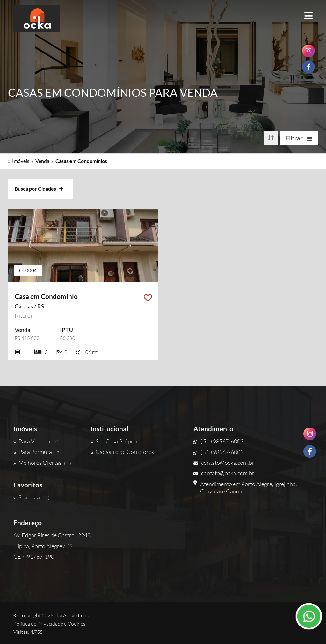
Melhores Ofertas (42, 463)
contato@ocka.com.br (224, 463)
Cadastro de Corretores (122, 452)
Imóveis (21, 161)
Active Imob (76, 615)
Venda (42, 161)
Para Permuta (37, 452)
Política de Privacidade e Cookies (49, 624)
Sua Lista (31, 497)
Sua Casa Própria (114, 441)
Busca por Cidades (39, 189)
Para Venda (36, 441)
